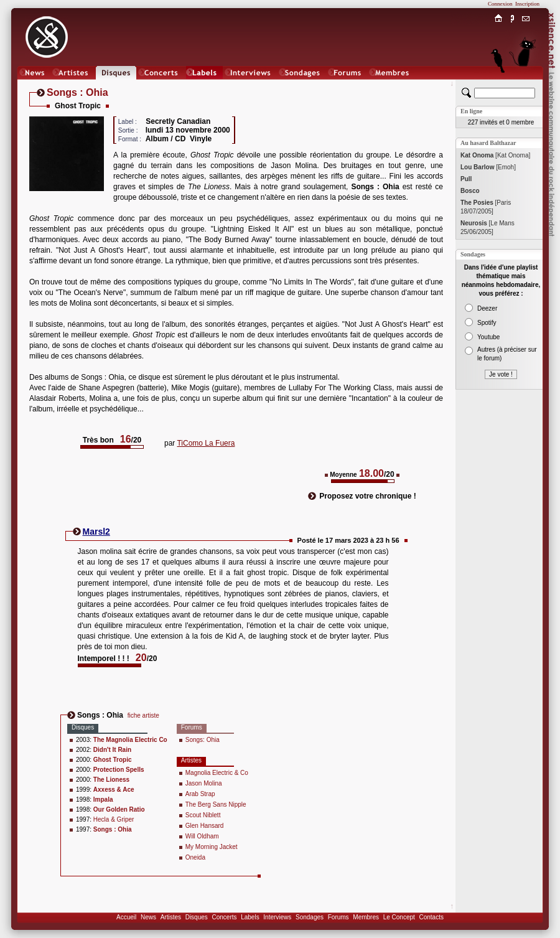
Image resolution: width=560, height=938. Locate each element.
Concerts (224, 917)
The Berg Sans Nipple (216, 804)
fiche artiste (143, 715)
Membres (366, 917)
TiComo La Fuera (206, 443)
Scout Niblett (203, 815)
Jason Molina (204, 783)
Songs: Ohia (203, 740)
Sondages (310, 917)
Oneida (195, 857)
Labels (250, 917)
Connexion (500, 4)
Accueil (126, 917)
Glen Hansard (205, 826)
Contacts (431, 917)
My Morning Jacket (212, 847)
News (148, 917)
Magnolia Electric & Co (217, 773)
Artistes (171, 917)
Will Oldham (202, 836)
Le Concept (399, 917)
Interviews (277, 917)
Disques (197, 917)
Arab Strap (200, 794)
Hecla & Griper (114, 819)
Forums (338, 917)
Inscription (527, 4)
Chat (526, 85)
